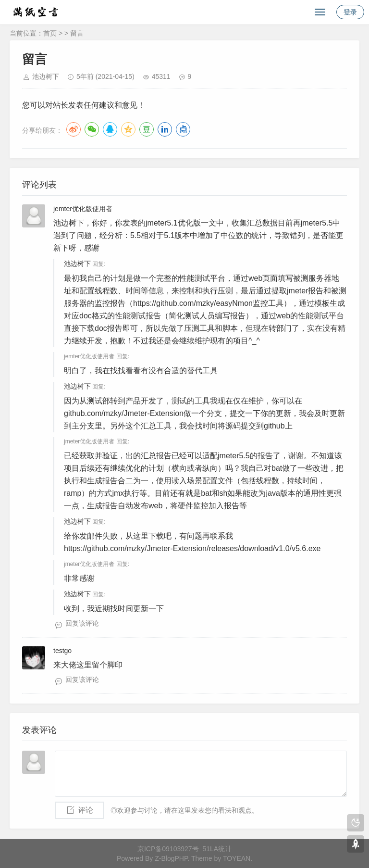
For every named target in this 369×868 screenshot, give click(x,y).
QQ (110, 129)
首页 (50, 33)
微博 (74, 129)
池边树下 (46, 76)
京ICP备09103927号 (168, 849)
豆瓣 (147, 129)
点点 (183, 129)
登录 (350, 12)
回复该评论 (82, 623)
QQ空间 (128, 129)
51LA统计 (217, 849)
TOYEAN (237, 858)
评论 (86, 810)
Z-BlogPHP (171, 858)
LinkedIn (165, 129)
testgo (62, 651)
